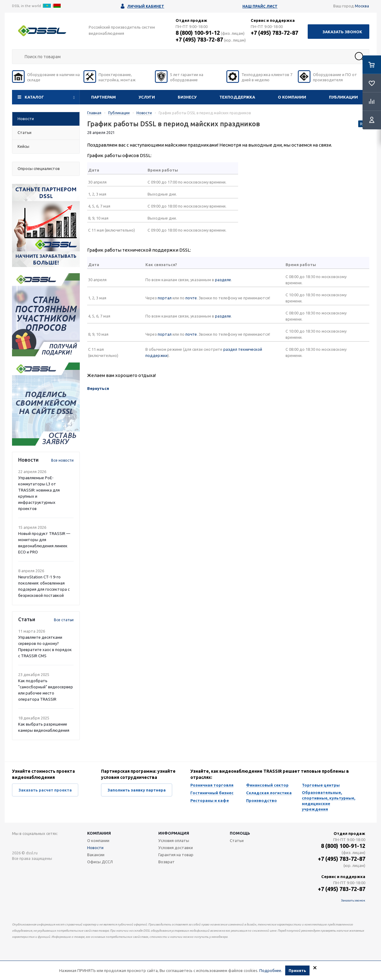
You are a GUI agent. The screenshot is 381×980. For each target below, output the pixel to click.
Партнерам (103, 97)
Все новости (62, 460)
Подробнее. (271, 970)
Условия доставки (176, 848)
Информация (174, 833)
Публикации (343, 97)
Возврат (166, 862)
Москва (362, 6)
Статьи (237, 840)
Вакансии (96, 855)
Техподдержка (237, 97)
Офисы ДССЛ (100, 862)
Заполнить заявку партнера (137, 790)
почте (191, 298)
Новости (95, 848)
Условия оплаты (174, 840)
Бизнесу (187, 97)
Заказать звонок (342, 32)
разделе (223, 280)
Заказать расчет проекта (45, 790)
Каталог (34, 97)
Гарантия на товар (176, 855)
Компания (99, 833)
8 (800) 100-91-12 (198, 33)
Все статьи (64, 620)
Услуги (147, 97)
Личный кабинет (146, 6)
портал (165, 298)
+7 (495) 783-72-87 (199, 39)
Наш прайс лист (260, 6)
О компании (292, 97)
